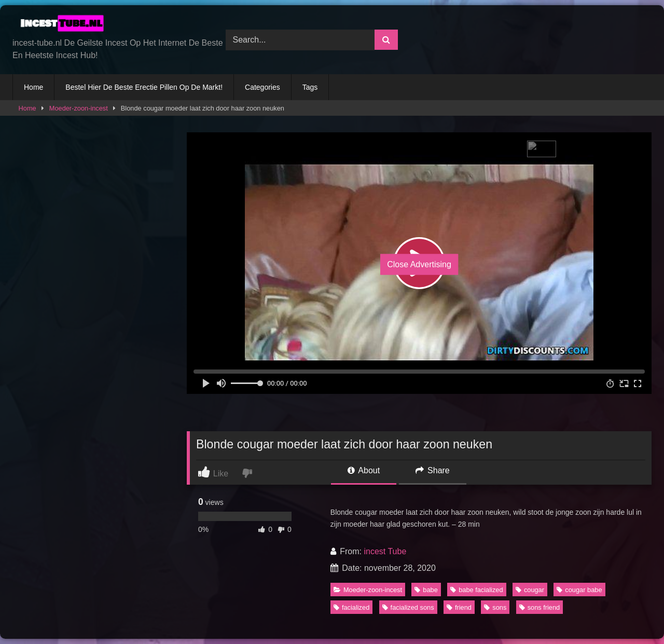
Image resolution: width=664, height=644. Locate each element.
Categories (262, 87)
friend (459, 607)
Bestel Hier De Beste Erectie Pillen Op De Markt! (144, 87)
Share (433, 470)
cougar (530, 590)
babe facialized (476, 590)
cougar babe (579, 590)
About (364, 470)
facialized (351, 607)
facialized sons (408, 607)
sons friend (540, 607)
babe (426, 590)
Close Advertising (419, 264)
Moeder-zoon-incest (79, 108)
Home (33, 87)
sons (495, 607)
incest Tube (385, 551)
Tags (310, 87)
